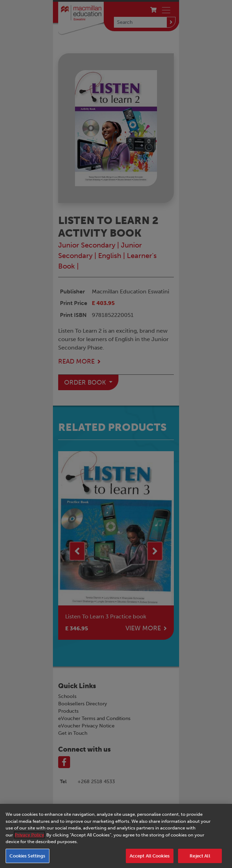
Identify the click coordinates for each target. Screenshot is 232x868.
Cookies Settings (27, 859)
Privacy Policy (29, 838)
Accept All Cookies (150, 859)
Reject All (200, 859)
